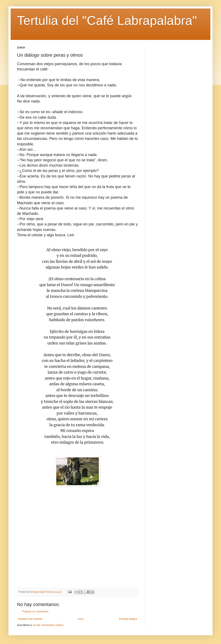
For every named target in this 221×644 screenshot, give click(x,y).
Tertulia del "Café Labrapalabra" (107, 20)
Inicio (81, 619)
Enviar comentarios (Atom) (48, 625)
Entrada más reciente (30, 619)
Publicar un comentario (35, 612)
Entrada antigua (128, 619)
